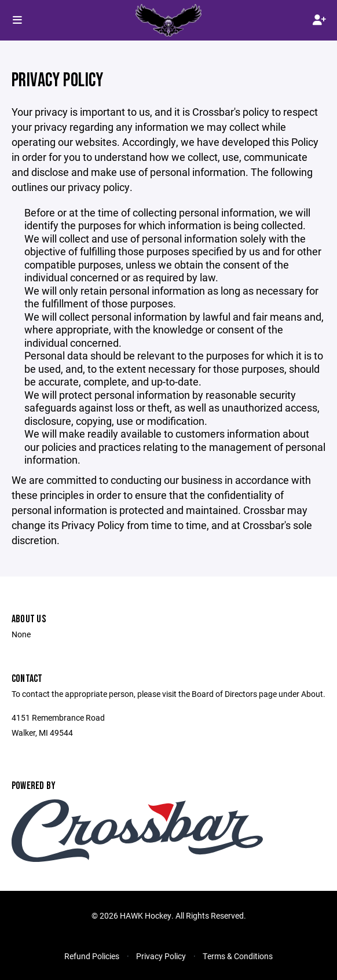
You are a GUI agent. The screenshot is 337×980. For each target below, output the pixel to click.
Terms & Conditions (238, 956)
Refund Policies (92, 956)
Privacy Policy (161, 956)
